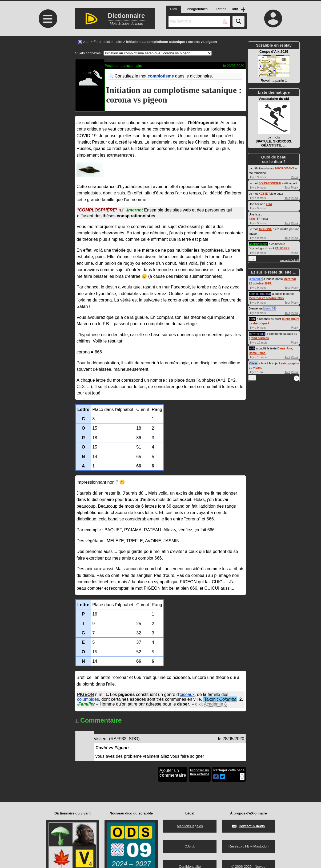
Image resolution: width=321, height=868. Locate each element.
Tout (287, 188)
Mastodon (261, 846)
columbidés (88, 699)
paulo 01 (270, 308)
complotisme (161, 76)
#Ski (252, 219)
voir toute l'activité (290, 260)
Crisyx (253, 363)
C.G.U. (190, 846)
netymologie (257, 334)
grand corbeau (259, 338)
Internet (134, 210)
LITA (269, 204)
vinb (252, 348)
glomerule (256, 279)
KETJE (263, 194)
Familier (86, 704)
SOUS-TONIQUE (270, 183)
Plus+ (295, 177)
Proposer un (200, 772)
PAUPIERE (282, 248)
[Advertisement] (47, 81)
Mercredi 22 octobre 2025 (266, 298)
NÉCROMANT (285, 168)
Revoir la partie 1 (274, 66)
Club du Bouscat (260, 294)
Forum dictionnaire (108, 42)
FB (247, 846)
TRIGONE (265, 229)
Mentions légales (190, 826)
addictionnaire (131, 66)
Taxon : (220, 699)
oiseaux (187, 694)
